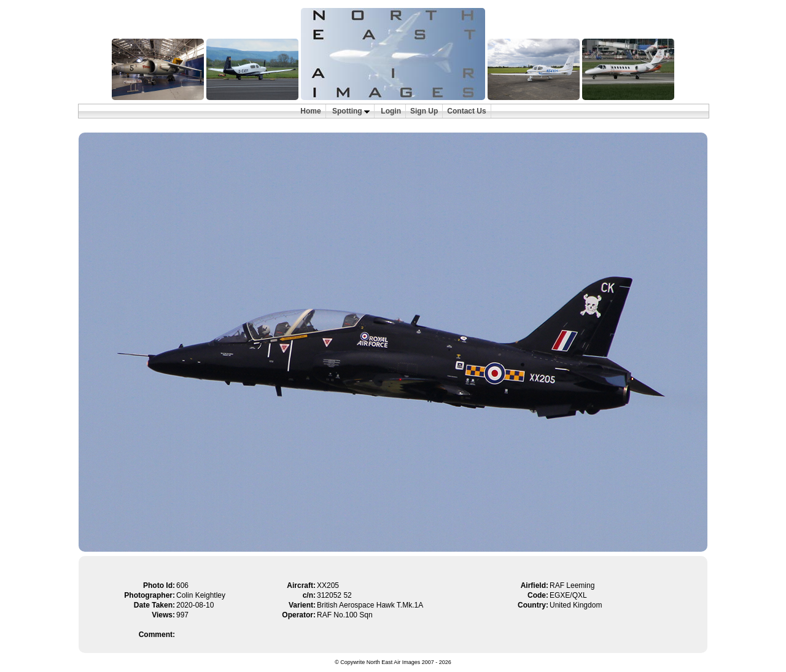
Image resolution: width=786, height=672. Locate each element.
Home (310, 111)
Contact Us (466, 111)
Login (391, 111)
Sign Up (424, 111)
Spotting (351, 111)
